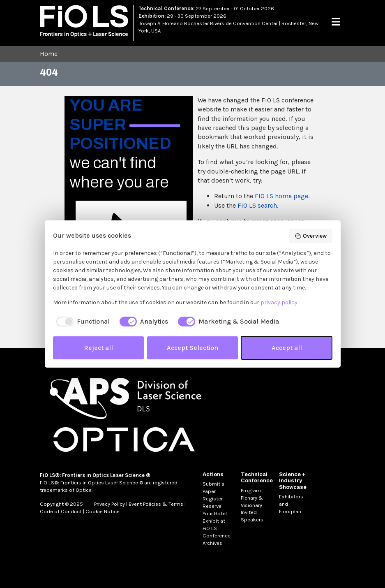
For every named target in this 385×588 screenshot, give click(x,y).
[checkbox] (81, 322)
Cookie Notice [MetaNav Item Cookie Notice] (103, 511)
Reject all (98, 348)
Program (251, 490)
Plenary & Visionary (252, 501)
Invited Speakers (252, 516)
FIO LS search (257, 205)
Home (49, 54)
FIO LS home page (281, 196)
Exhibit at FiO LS (214, 524)
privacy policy (279, 302)
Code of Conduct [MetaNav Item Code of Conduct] (61, 511)
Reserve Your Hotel (215, 510)
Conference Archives (217, 539)
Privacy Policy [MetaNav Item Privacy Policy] (110, 504)
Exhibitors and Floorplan (291, 504)
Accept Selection (192, 348)
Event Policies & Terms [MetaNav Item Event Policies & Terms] (156, 504)
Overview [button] (311, 236)
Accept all (287, 348)
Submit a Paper (213, 487)
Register (213, 499)
